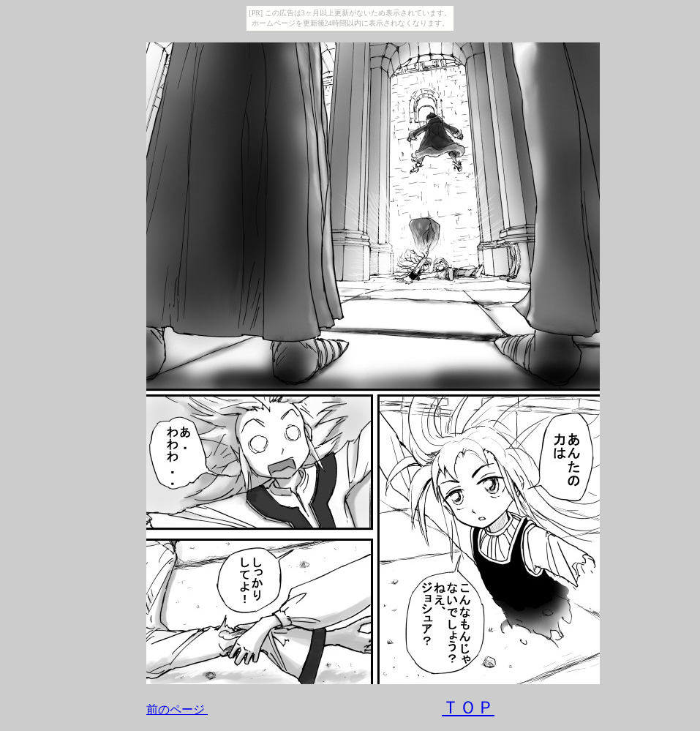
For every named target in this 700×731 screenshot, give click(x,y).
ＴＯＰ (468, 708)
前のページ (176, 709)
